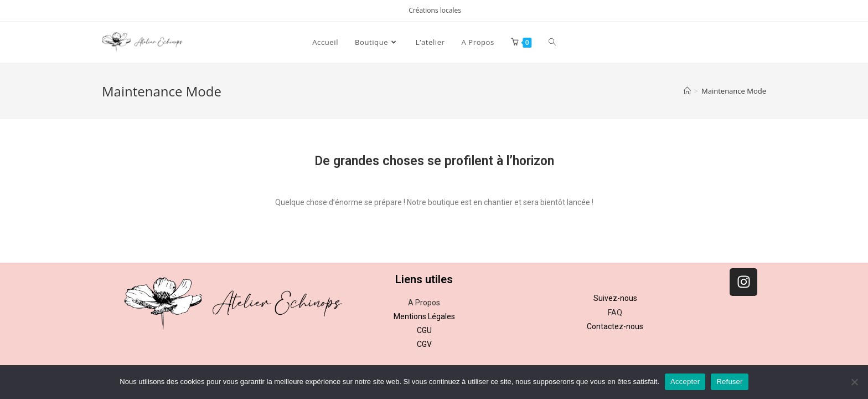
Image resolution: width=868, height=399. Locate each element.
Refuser (729, 382)
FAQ (615, 313)
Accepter (685, 382)
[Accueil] (687, 91)
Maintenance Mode (734, 91)
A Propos (424, 303)
